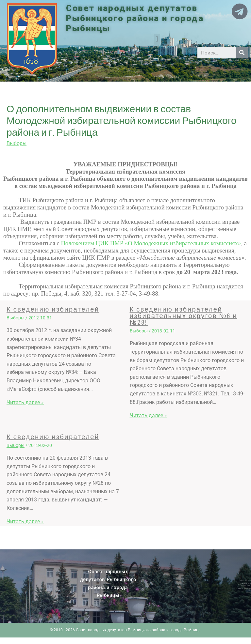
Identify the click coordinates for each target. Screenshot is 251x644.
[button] (157, 39)
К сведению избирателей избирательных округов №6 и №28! (184, 315)
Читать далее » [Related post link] (25, 402)
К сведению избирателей (53, 309)
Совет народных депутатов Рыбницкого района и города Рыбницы (135, 18)
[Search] (242, 53)
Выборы (17, 143)
